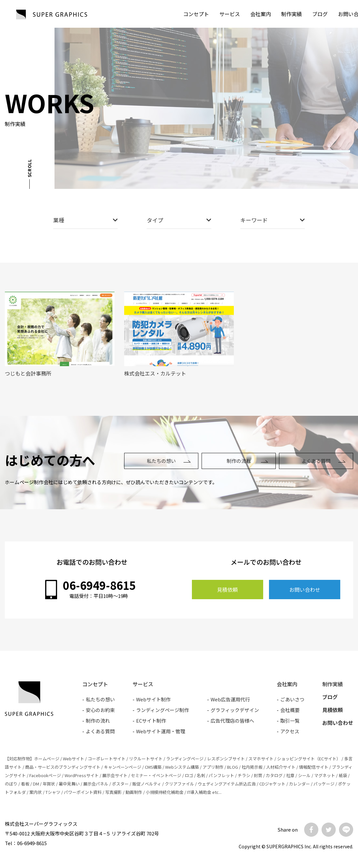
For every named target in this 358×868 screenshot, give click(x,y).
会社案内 (261, 14)
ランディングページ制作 (163, 710)
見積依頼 (227, 590)
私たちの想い (161, 461)
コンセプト (196, 14)
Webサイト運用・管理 (161, 731)
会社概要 (290, 710)
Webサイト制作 (153, 699)
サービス (230, 14)
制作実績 (292, 14)
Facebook (311, 830)
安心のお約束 (100, 710)
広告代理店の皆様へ (232, 721)
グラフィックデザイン (235, 710)
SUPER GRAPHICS (52, 15)
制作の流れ (239, 461)
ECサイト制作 (151, 721)
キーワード (273, 220)
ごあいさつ (292, 699)
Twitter (329, 830)
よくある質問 (316, 461)
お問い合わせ (305, 590)
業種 (85, 220)
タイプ (179, 220)
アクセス (290, 731)
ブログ (320, 14)
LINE (346, 830)
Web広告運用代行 (230, 699)
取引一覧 (290, 721)
